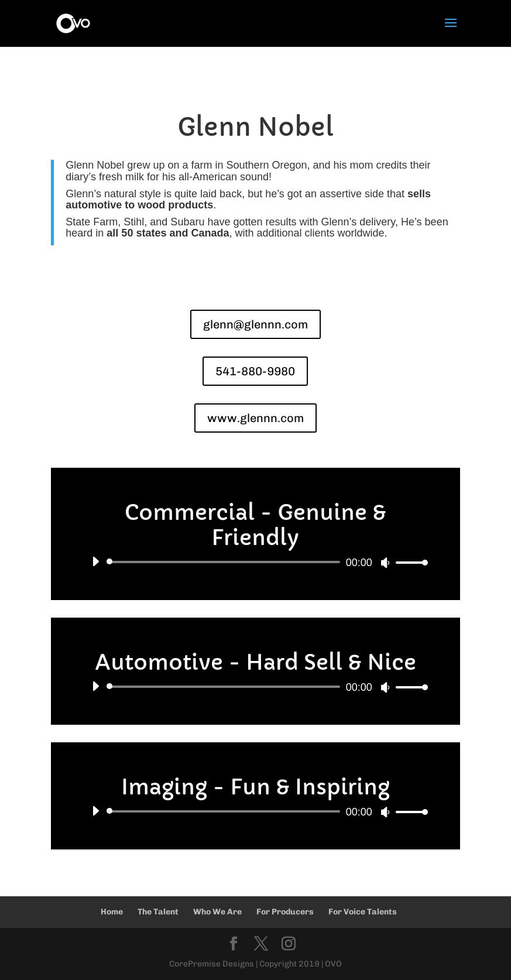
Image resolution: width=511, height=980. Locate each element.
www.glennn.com (255, 418)
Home (112, 912)
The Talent (158, 912)
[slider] (225, 562)
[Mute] (385, 563)
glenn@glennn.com (255, 324)
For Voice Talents (363, 912)
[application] (255, 562)
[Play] (95, 561)
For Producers (285, 912)
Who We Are (217, 912)
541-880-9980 (255, 371)
